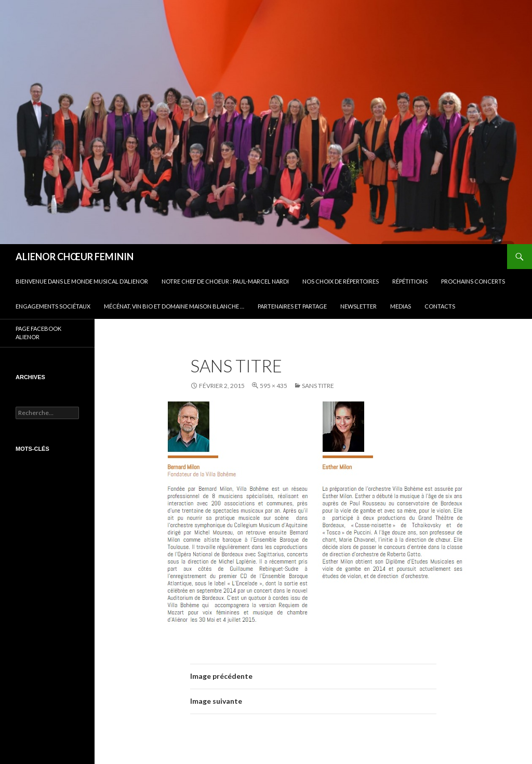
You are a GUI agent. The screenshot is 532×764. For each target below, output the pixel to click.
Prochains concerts (473, 281)
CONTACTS (440, 306)
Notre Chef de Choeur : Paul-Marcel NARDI (225, 281)
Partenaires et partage (292, 306)
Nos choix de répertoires (341, 281)
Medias (401, 306)
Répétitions (410, 281)
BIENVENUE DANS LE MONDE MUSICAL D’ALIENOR (82, 281)
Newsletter (358, 306)
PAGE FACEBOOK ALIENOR (38, 333)
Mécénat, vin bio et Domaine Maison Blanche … (174, 306)
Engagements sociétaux (53, 306)
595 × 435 (274, 386)
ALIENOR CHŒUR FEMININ (75, 257)
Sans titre (318, 386)
